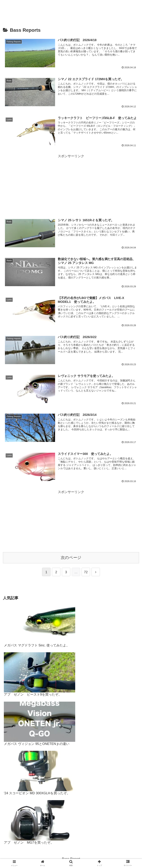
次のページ (71, 558)
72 (86, 572)
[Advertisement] (71, 185)
